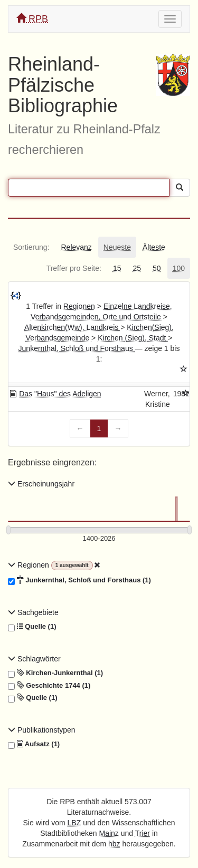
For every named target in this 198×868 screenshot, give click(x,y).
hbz (114, 844)
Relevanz (76, 247)
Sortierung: (31, 247)
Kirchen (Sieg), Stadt (133, 338)
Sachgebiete (33, 612)
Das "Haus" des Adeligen (60, 394)
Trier (143, 833)
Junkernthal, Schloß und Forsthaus (77, 348)
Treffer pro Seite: (74, 268)
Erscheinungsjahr (41, 484)
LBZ (74, 823)
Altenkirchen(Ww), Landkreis (72, 327)
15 (117, 268)
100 (179, 268)
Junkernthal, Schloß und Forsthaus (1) (79, 580)
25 (137, 268)
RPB (32, 19)
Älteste (154, 247)
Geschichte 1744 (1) (49, 686)
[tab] (31, 247)
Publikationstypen (42, 730)
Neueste (117, 247)
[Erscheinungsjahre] (99, 539)
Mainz (109, 833)
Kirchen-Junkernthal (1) (55, 673)
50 (157, 268)
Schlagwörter (34, 659)
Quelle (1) (32, 627)
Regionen (79, 306)
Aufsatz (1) (34, 744)
